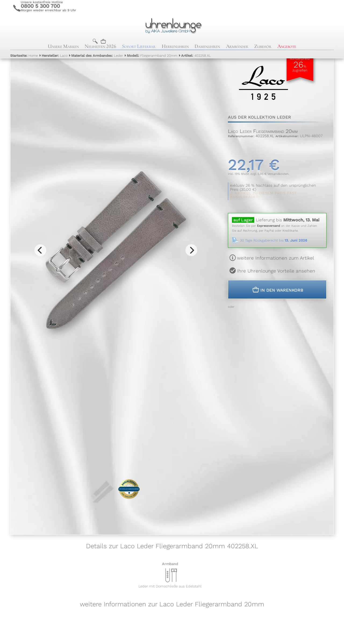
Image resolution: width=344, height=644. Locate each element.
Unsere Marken (63, 46)
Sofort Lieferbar (139, 46)
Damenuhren (207, 46)
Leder (97, 56)
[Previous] (40, 250)
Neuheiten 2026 (100, 46)
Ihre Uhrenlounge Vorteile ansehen (276, 271)
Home (24, 56)
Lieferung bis (288, 220)
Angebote (287, 46)
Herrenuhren (175, 46)
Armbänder (237, 46)
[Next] (191, 250)
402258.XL (196, 56)
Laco (55, 56)
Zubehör (263, 46)
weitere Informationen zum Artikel (276, 258)
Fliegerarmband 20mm (152, 56)
